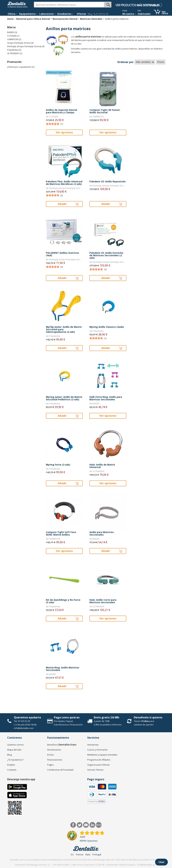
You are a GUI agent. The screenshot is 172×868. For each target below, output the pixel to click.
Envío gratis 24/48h (107, 717)
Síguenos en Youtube (86, 825)
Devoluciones (54, 750)
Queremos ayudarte (27, 717)
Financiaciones (55, 760)
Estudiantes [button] (65, 14)
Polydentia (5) (14, 50)
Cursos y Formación (97, 750)
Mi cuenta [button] (129, 14)
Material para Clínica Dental (33, 19)
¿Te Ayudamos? (15, 760)
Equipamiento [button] (28, 14)
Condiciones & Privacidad (60, 770)
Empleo (11, 765)
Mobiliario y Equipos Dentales (102, 755)
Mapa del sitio (14, 750)
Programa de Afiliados (99, 760)
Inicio (10, 19)
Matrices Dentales (91, 19)
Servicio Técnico (95, 770)
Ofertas (81, 14)
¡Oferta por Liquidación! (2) (21, 67)
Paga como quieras (67, 717)
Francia (80, 854)
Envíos (51, 755)
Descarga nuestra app (21, 779)
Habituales (144, 14)
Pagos (50, 765)
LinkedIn (92, 825)
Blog (90, 14)
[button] (13, 14)
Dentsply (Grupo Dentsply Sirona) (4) (26, 46)
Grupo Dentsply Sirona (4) (20, 43)
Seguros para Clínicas (98, 765)
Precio (161, 62)
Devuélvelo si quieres (148, 717)
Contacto (12, 770)
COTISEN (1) (13, 36)
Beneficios (62, 745)
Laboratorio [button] (47, 14)
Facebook (73, 825)
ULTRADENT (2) (15, 53)
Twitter (80, 825)
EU (72, 854)
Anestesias (93, 745)
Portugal (97, 854)
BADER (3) (12, 32)
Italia (88, 854)
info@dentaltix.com (24, 728)
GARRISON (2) (14, 39)
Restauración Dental (65, 19)
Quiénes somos (15, 745)
